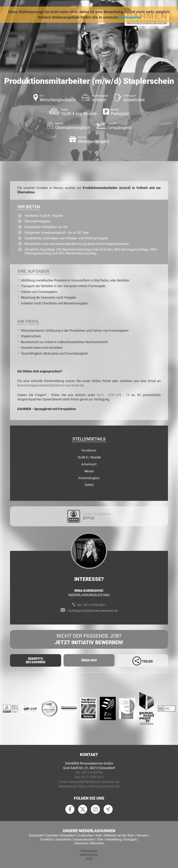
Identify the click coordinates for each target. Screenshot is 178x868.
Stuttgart (130, 839)
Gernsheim (64, 839)
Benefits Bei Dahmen (36, 660)
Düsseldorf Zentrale (43, 835)
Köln (99, 835)
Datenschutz (89, 855)
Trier (100, 839)
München (97, 843)
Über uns (89, 660)
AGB (89, 859)
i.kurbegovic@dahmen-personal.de (93, 611)
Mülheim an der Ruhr (119, 835)
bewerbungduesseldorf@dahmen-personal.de (51, 385)
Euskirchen (86, 835)
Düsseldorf (68, 835)
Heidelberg (113, 839)
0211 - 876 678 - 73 (113, 395)
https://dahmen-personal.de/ (99, 786)
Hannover (81, 843)
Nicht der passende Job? (89, 639)
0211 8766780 (92, 772)
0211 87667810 (92, 777)
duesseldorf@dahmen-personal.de (94, 782)
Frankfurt (47, 839)
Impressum (89, 851)
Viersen (142, 835)
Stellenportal (130, 17)
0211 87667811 (95, 605)
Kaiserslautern (84, 839)
